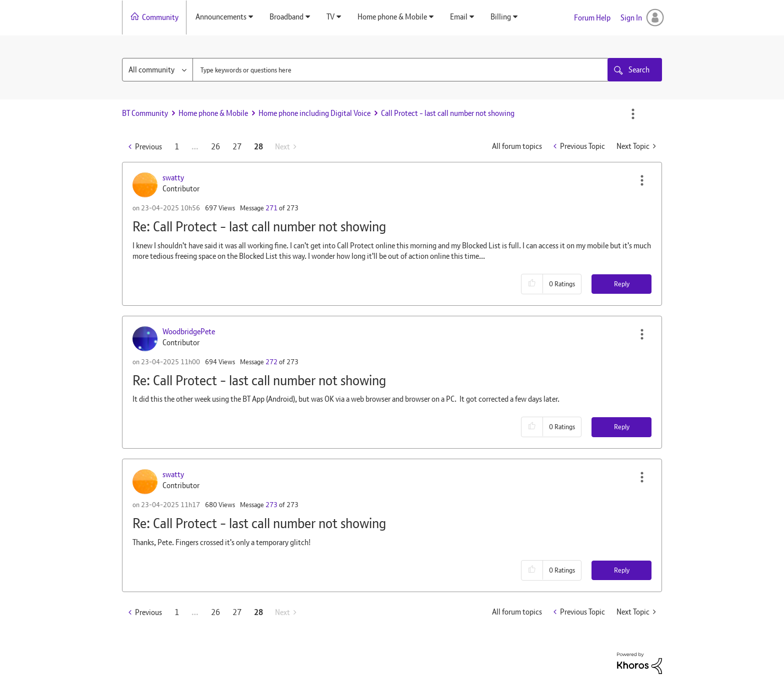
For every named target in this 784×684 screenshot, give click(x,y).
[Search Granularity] (157, 70)
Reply (622, 284)
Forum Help (592, 18)
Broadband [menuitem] (286, 17)
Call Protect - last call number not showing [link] (448, 113)
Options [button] (633, 114)
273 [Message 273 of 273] (271, 505)
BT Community (145, 113)
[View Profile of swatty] (173, 178)
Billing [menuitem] (501, 17)
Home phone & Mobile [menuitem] (392, 17)
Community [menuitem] (160, 17)
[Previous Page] (145, 147)
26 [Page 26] (215, 147)
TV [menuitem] (330, 17)
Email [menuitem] (459, 17)
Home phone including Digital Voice (314, 113)
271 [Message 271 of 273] (271, 208)
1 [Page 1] (177, 147)
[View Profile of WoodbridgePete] (189, 332)
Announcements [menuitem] (221, 17)
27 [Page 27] (237, 147)
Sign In (631, 18)
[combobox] (401, 70)
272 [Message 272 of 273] (271, 362)
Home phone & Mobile (213, 113)
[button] (642, 180)
